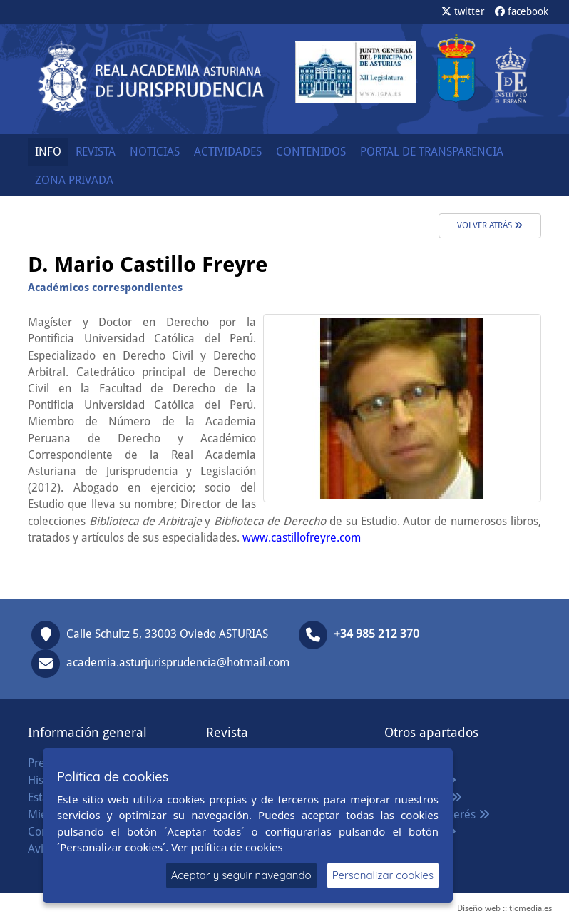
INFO (48, 152)
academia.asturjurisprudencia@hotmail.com (178, 662)
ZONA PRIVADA (74, 180)
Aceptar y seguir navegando (241, 875)
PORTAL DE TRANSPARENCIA (432, 152)
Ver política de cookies (227, 847)
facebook (522, 11)
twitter (463, 11)
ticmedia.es (530, 908)
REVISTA (96, 152)
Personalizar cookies (383, 875)
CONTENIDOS (311, 152)
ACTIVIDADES (228, 152)
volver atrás (490, 225)
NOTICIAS (155, 152)
